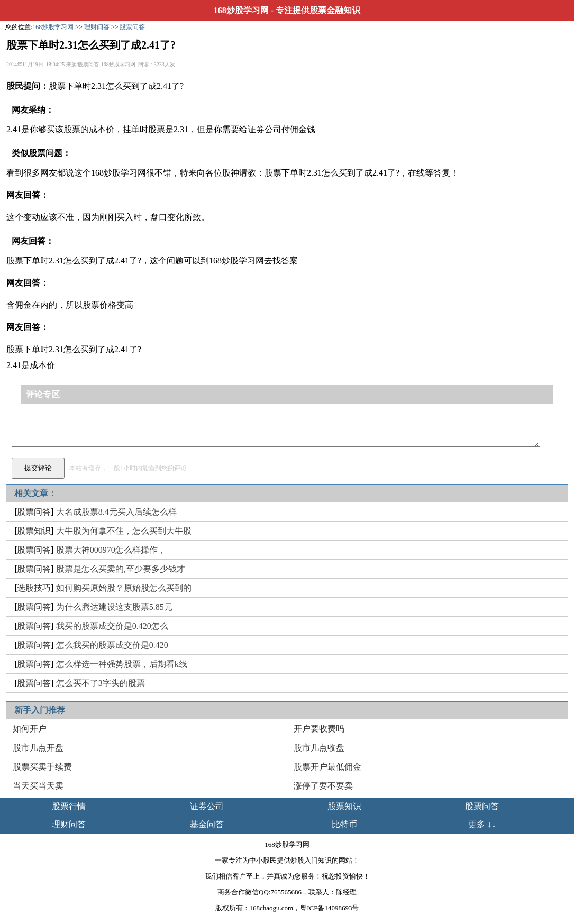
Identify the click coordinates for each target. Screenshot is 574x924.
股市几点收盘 (319, 748)
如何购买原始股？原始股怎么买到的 (124, 588)
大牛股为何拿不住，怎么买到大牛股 (124, 531)
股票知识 (34, 531)
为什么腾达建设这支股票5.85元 (114, 607)
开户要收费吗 (319, 729)
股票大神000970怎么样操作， (111, 550)
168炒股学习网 (241, 10)
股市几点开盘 (38, 748)
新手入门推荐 (40, 710)
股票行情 (69, 806)
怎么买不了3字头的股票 (101, 683)
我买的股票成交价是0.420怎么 (112, 626)
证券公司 (207, 806)
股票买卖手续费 (42, 767)
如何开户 (30, 729)
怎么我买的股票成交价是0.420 (112, 645)
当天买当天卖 (38, 786)
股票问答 (132, 27)
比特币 (344, 824)
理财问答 (97, 27)
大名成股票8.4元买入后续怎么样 (116, 512)
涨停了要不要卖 (323, 786)
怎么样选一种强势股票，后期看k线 (122, 664)
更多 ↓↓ (482, 824)
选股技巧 (34, 588)
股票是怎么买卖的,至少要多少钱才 (121, 569)
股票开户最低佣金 (327, 767)
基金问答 (207, 824)
